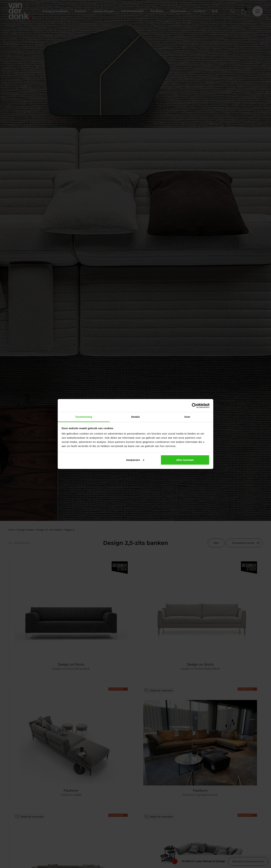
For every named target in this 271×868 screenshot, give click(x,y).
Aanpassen (135, 460)
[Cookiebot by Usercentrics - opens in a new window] (194, 406)
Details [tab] (135, 417)
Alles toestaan (185, 460)
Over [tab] (187, 417)
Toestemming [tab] (84, 417)
